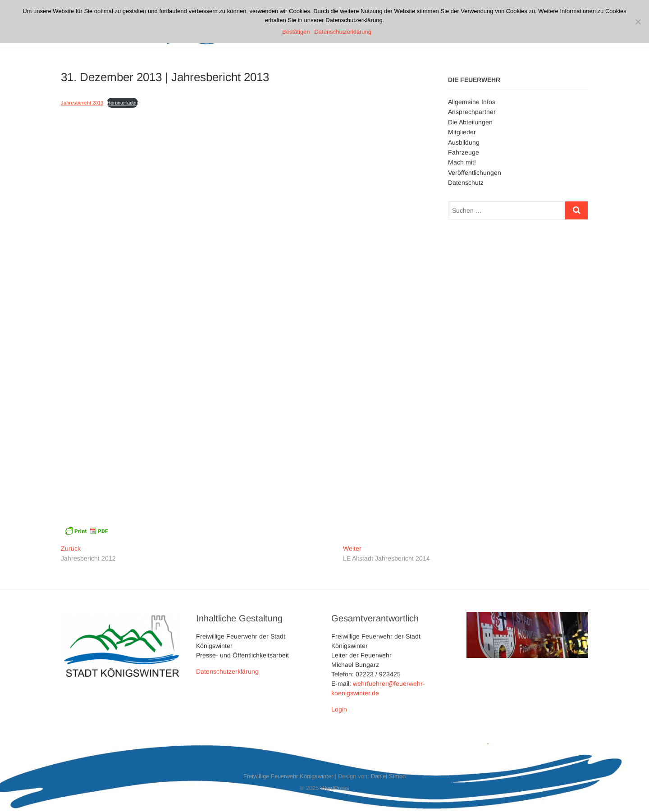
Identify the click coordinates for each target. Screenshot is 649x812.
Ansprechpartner (472, 112)
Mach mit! (462, 162)
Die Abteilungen (470, 122)
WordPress (335, 788)
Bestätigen (296, 32)
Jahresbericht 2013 (82, 103)
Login (339, 709)
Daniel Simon (388, 776)
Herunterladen (122, 103)
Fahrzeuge (464, 152)
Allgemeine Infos (472, 102)
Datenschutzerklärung (227, 671)
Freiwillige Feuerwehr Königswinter (288, 776)
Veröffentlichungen (475, 173)
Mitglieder (462, 132)
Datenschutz (466, 182)
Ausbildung (464, 142)
